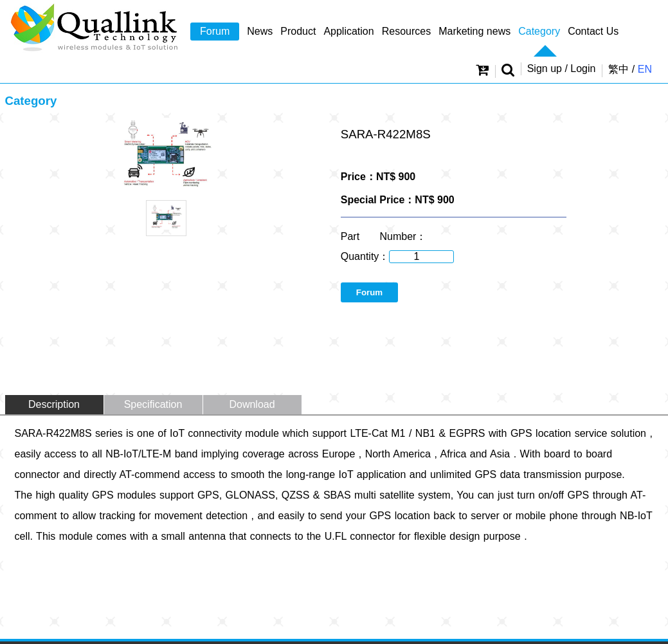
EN (645, 69)
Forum (215, 31)
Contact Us (593, 31)
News (260, 31)
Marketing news (474, 31)
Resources (406, 31)
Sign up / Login (562, 69)
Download (252, 404)
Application (348, 31)
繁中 (618, 69)
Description (54, 404)
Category (539, 31)
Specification (153, 404)
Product (298, 31)
